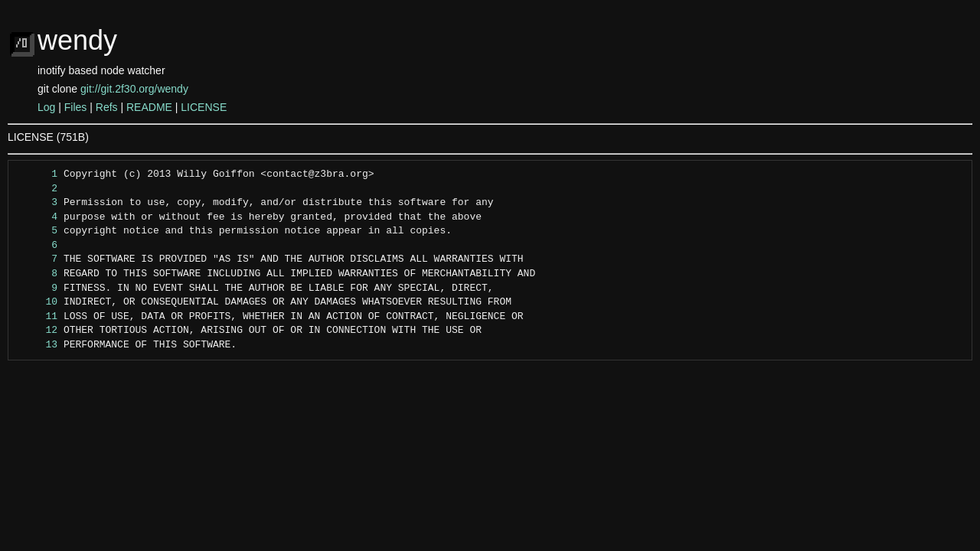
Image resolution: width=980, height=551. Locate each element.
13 (37, 345)
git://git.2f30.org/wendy (134, 89)
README (149, 107)
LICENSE (204, 107)
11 (37, 317)
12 (37, 331)
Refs (107, 107)
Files (76, 107)
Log (46, 107)
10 (37, 302)
